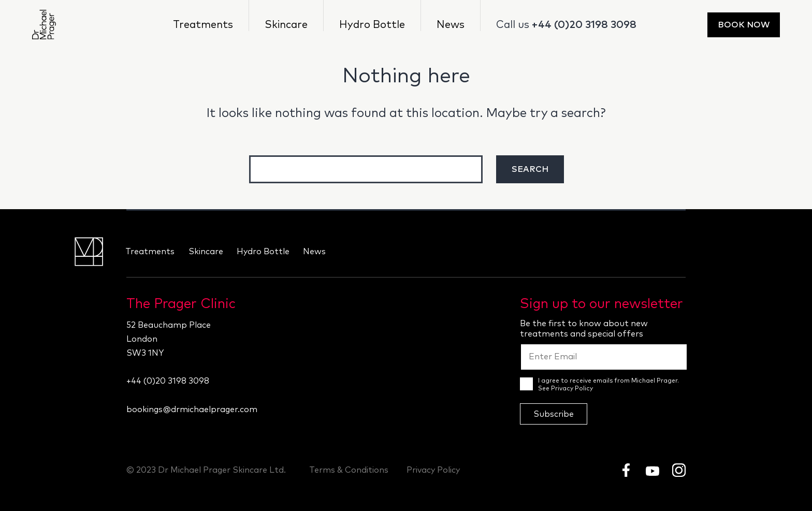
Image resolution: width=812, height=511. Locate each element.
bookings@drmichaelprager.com (192, 410)
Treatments (203, 25)
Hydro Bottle (372, 25)
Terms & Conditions (349, 470)
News (451, 25)
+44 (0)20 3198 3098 (584, 25)
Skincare (286, 25)
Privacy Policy (572, 389)
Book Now (744, 25)
